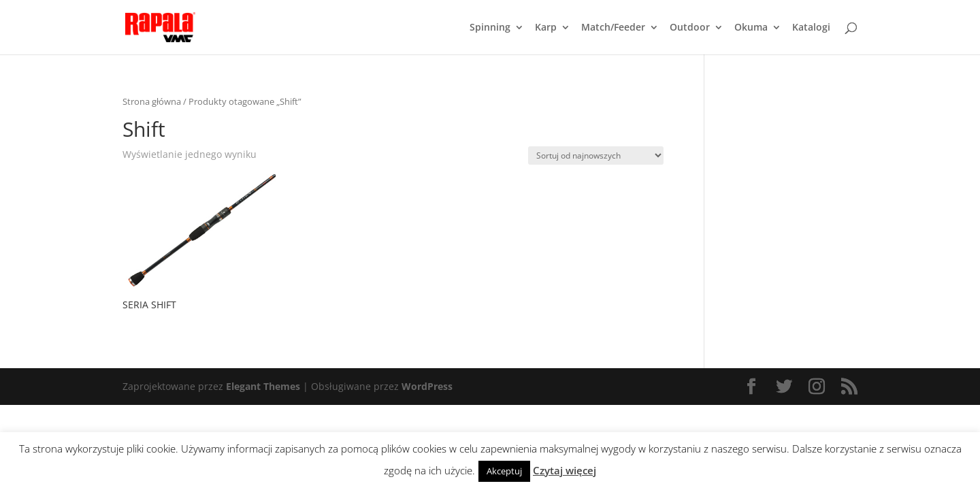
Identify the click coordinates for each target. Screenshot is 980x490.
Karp (546, 28)
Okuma (751, 28)
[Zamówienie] (596, 156)
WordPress (427, 386)
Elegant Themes (263, 386)
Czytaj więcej (565, 470)
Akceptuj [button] (504, 471)
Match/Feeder (613, 28)
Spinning (490, 28)
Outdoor (690, 28)
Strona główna (152, 101)
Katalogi (811, 28)
